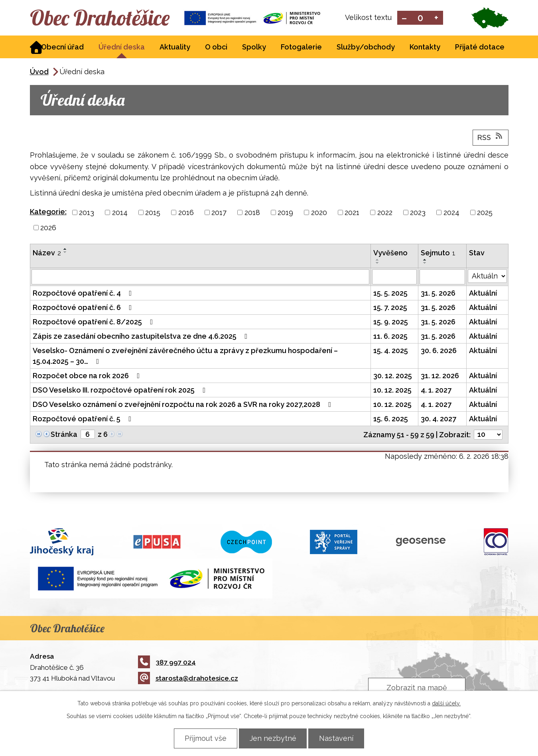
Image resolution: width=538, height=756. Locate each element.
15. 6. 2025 (391, 419)
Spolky (254, 47)
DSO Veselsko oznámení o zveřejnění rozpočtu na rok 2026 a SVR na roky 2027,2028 (184, 405)
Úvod (39, 72)
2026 (48, 228)
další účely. (446, 703)
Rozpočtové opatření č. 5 (84, 419)
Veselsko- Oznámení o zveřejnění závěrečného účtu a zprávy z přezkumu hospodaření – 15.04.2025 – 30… (185, 356)
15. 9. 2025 (391, 322)
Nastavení (337, 738)
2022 (385, 213)
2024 (451, 213)
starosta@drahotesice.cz (188, 679)
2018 (252, 213)
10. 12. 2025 (392, 390)
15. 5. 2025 (390, 293)
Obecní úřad (62, 47)
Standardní (420, 18)
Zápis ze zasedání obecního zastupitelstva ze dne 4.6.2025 (142, 337)
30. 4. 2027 (438, 419)
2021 (352, 213)
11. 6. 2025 (390, 337)
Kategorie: (48, 212)
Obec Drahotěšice (101, 18)
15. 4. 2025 (391, 351)
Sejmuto (438, 253)
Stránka (64, 435)
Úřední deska (122, 47)
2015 (153, 213)
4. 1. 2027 (436, 390)
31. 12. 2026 (440, 376)
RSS (491, 137)
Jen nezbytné (273, 738)
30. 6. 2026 (439, 351)
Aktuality (175, 47)
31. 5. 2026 (438, 293)
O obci (216, 47)
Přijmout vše (205, 738)
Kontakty (425, 47)
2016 (186, 213)
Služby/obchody (366, 47)
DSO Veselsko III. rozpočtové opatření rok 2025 (121, 390)
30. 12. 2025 (393, 376)
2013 (87, 213)
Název (47, 253)
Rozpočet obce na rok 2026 (88, 376)
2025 (485, 213)
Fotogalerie (301, 47)
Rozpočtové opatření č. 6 (84, 308)
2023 (418, 213)
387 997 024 (167, 663)
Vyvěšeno (390, 253)
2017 (219, 213)
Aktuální (483, 293)
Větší (436, 18)
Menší (404, 18)
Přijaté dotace (480, 47)
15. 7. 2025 (390, 308)
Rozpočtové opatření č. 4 (84, 293)
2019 (285, 213)
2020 (319, 213)
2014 (120, 213)
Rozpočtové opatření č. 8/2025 (95, 322)
